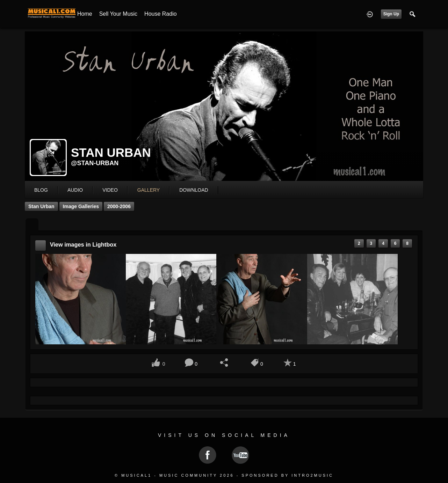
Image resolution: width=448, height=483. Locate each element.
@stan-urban (95, 163)
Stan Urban (41, 206)
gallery (149, 190)
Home (85, 14)
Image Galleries (81, 206)
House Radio (161, 14)
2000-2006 (119, 206)
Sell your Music (118, 14)
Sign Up (391, 14)
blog (41, 190)
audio (75, 190)
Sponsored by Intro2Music (287, 475)
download (194, 190)
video (110, 190)
